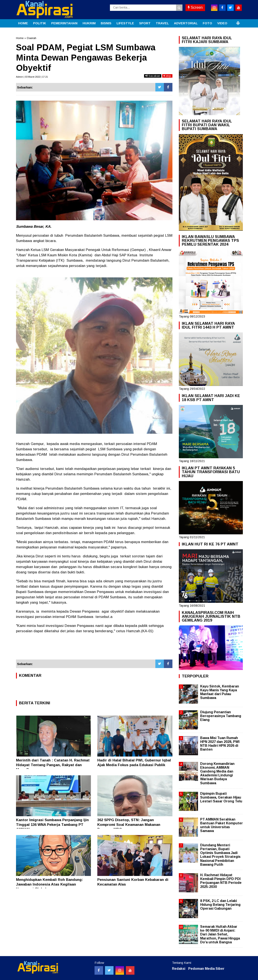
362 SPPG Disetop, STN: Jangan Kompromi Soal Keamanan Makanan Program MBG (129, 825)
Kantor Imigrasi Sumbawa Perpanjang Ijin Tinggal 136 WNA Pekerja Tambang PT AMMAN (52, 825)
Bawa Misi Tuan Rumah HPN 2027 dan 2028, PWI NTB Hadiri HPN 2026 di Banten (220, 744)
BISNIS (106, 23)
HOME (23, 23)
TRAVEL (162, 23)
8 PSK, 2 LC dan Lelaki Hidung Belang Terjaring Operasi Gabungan (220, 905)
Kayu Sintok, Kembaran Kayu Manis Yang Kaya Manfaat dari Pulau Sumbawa (220, 692)
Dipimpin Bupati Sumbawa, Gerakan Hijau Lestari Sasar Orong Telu (221, 797)
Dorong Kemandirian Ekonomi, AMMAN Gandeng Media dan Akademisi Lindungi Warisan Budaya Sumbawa (217, 773)
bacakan (153, 76)
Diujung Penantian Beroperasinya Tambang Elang (221, 716)
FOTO (207, 23)
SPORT (145, 23)
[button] (238, 21)
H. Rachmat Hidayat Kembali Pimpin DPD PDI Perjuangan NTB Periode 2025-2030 (221, 881)
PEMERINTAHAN (64, 23)
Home (20, 38)
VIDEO (222, 23)
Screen (195, 7)
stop (167, 76)
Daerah (32, 38)
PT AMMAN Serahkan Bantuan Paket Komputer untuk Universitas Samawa (222, 825)
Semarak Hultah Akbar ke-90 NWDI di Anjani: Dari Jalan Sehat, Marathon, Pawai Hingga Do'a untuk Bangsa (220, 934)
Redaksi (179, 969)
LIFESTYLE (125, 23)
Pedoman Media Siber (206, 969)
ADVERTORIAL (186, 23)
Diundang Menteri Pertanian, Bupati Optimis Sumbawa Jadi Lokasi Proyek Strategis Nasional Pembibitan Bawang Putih (220, 855)
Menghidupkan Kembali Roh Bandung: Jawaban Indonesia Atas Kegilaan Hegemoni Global (50, 884)
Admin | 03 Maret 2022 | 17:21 (32, 77)
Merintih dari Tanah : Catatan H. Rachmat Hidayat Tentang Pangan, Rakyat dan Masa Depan (53, 765)
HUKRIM (89, 23)
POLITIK (40, 23)
